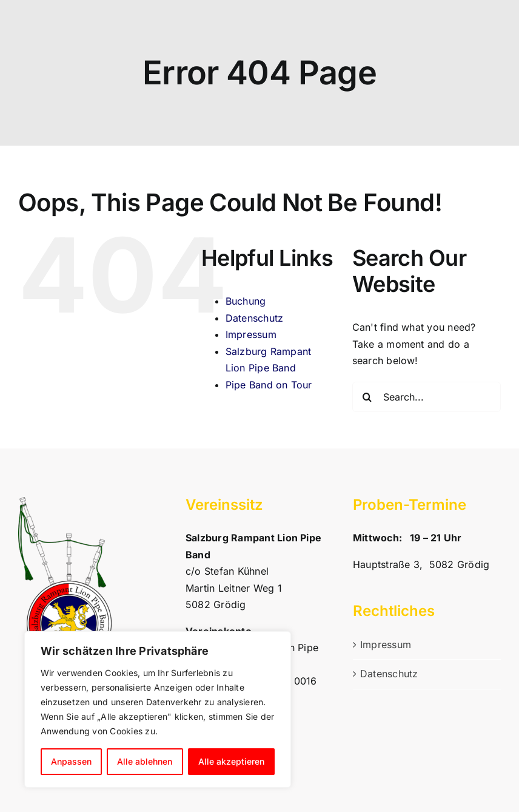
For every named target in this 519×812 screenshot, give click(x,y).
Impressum (251, 334)
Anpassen (71, 761)
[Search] (367, 397)
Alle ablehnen (145, 761)
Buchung (246, 301)
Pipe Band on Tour (269, 385)
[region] (158, 709)
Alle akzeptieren (231, 761)
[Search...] (427, 397)
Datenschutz (255, 318)
